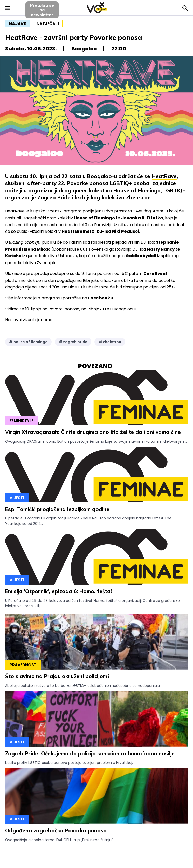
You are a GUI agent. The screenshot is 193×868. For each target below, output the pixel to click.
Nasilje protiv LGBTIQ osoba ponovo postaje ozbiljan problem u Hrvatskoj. (69, 763)
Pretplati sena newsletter (42, 10)
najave (17, 24)
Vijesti (17, 498)
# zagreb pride (73, 342)
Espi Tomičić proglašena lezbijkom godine (57, 509)
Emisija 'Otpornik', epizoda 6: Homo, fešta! (58, 591)
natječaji (48, 24)
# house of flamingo (28, 342)
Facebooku (101, 298)
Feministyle (22, 421)
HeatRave (164, 176)
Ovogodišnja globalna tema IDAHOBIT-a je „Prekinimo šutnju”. (59, 840)
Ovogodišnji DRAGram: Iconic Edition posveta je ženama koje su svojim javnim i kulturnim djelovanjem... (96, 441)
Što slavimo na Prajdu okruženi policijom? (57, 676)
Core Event (155, 274)
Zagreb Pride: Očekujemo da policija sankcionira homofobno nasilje (90, 753)
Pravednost (23, 665)
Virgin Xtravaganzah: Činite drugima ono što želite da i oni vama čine (93, 432)
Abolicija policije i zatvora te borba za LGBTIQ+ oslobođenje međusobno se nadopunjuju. (83, 686)
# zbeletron (110, 342)
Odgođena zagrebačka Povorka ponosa (56, 830)
